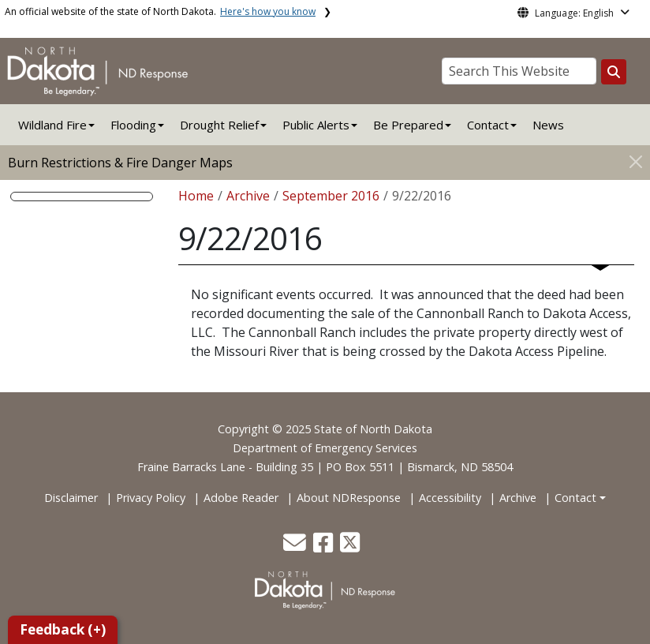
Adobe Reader (241, 498)
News (548, 125)
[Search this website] (614, 72)
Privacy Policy (151, 498)
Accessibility (450, 498)
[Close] (636, 161)
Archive (248, 196)
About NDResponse (349, 498)
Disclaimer (71, 498)
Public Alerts (316, 125)
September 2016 (331, 196)
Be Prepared (408, 125)
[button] (296, 547)
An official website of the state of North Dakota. (160, 11)
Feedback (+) (63, 629)
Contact (575, 498)
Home (196, 196)
